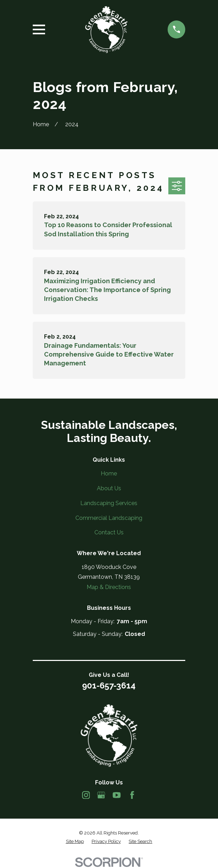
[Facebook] (132, 795)
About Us (109, 488)
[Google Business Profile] (101, 795)
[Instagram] (86, 795)
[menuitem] (75, 842)
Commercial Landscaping (109, 518)
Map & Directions (109, 587)
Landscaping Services (109, 503)
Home (109, 474)
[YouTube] (117, 795)
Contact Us (109, 532)
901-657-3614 (109, 685)
